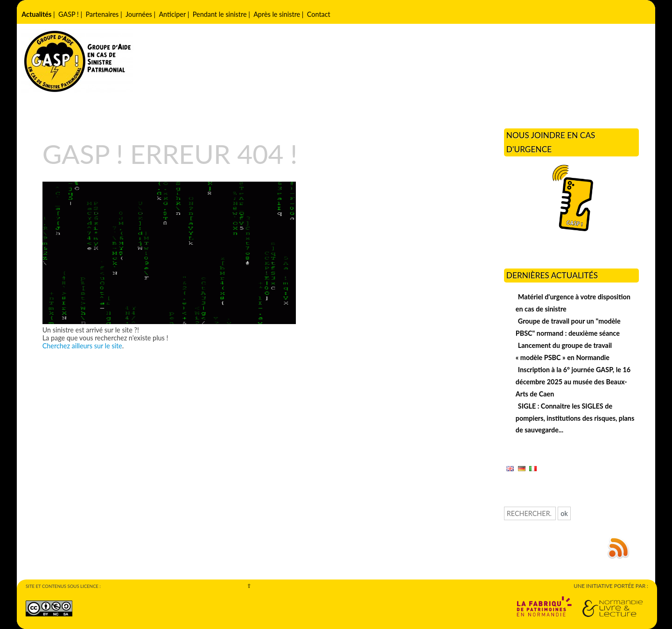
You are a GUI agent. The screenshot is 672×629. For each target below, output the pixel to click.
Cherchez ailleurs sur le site (82, 346)
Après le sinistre (277, 14)
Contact (319, 14)
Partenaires (102, 14)
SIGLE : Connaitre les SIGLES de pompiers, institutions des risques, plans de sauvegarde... (575, 418)
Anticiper (172, 14)
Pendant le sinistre (220, 14)
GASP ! (69, 14)
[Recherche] (530, 513)
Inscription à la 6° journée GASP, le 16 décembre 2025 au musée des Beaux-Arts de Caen (573, 382)
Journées (139, 14)
